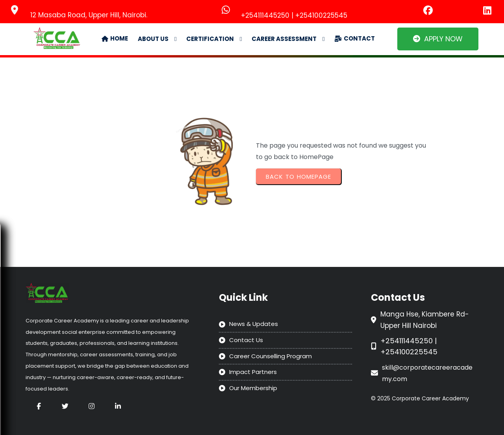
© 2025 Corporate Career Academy (420, 398)
